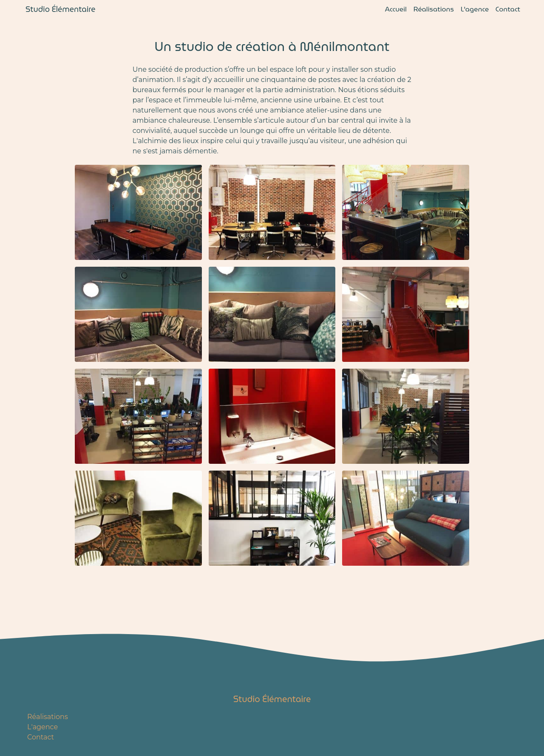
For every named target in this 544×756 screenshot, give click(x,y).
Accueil (396, 9)
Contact (508, 9)
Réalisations (434, 9)
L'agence (475, 9)
